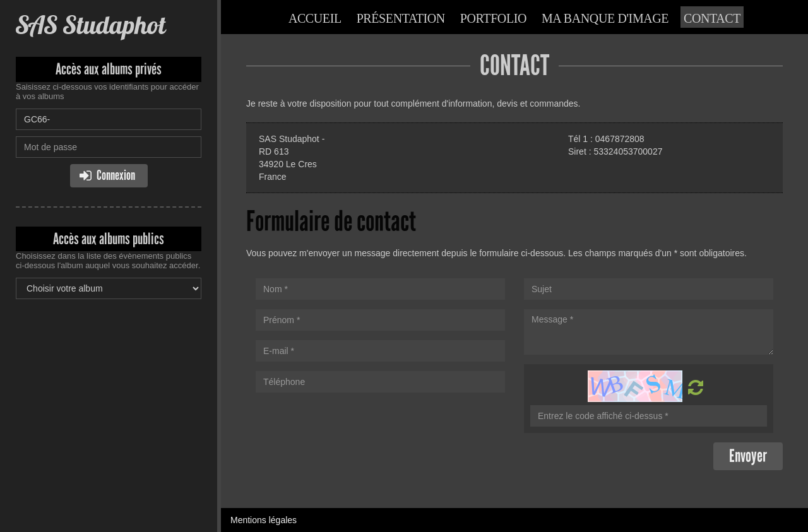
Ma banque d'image (605, 18)
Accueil (315, 18)
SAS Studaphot (91, 25)
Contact (712, 18)
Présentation (401, 18)
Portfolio (493, 18)
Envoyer (748, 456)
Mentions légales (264, 520)
